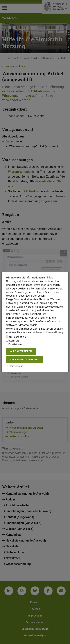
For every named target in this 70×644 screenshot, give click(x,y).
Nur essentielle (16, 337)
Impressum (15, 366)
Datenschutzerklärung (48, 332)
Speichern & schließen (25, 360)
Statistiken (14, 344)
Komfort (12, 341)
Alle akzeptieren (21, 351)
